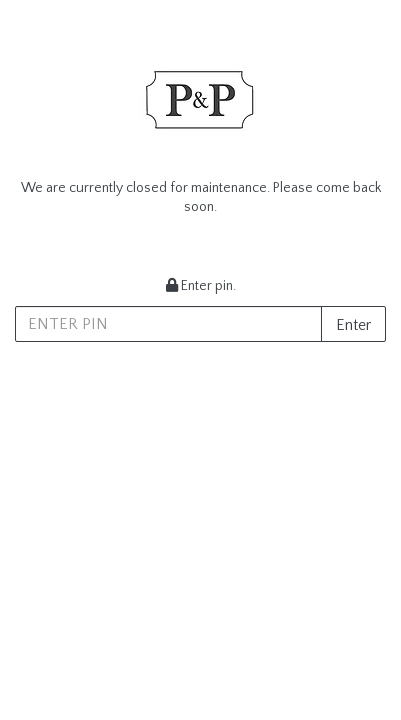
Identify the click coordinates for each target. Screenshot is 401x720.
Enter (353, 325)
